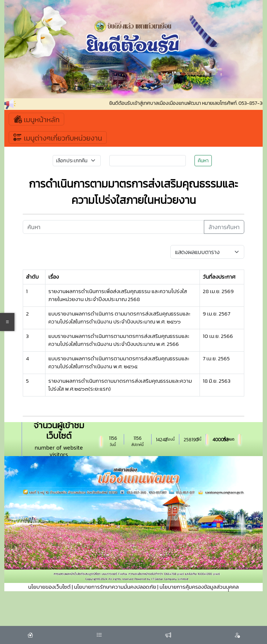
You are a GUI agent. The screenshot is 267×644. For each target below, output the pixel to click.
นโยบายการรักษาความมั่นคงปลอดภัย (115, 587)
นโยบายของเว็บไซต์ (49, 587)
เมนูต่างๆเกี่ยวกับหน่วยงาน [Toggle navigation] (58, 138)
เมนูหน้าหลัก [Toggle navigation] (36, 119)
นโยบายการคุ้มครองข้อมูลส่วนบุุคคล (199, 587)
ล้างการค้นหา (224, 227)
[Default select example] (207, 252)
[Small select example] (77, 161)
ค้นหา (203, 161)
